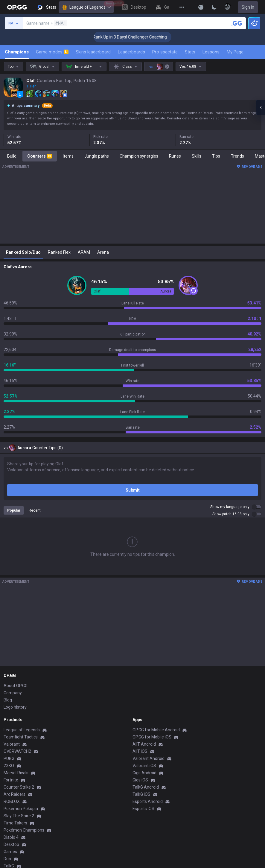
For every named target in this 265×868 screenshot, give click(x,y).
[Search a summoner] (237, 23)
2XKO (9, 766)
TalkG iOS (141, 794)
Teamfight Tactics (21, 737)
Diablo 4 (11, 837)
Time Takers (15, 823)
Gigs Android (144, 773)
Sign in (248, 7)
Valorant (12, 744)
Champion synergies (139, 156)
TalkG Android (146, 787)
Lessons (211, 52)
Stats (190, 52)
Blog (8, 700)
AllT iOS (140, 751)
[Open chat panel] (261, 107)
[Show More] (201, 7)
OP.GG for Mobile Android (156, 730)
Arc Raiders (15, 794)
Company (13, 693)
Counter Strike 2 (19, 787)
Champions (17, 52)
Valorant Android (149, 758)
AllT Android (144, 744)
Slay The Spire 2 (19, 816)
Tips (216, 156)
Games (10, 852)
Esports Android (148, 801)
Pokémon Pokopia (21, 809)
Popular (14, 510)
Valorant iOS (144, 766)
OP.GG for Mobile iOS (152, 737)
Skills (197, 156)
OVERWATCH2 (17, 751)
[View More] (182, 7)
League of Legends (86, 7)
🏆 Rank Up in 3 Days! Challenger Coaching (137, 37)
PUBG (9, 758)
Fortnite (11, 780)
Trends (237, 156)
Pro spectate (165, 52)
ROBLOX (12, 801)
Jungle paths (97, 156)
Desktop (11, 844)
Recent (35, 510)
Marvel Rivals (16, 773)
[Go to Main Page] (17, 7)
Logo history (15, 707)
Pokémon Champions (24, 830)
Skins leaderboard (93, 52)
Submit (133, 490)
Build (12, 156)
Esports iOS (143, 809)
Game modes (52, 52)
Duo (7, 859)
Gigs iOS (140, 780)
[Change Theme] (214, 7)
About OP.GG (16, 686)
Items (68, 156)
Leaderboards (131, 52)
